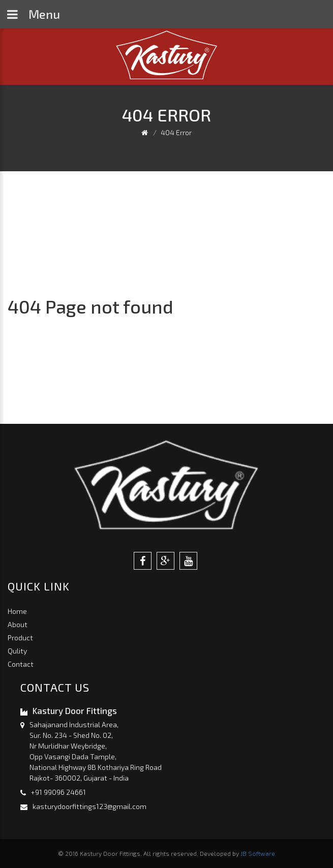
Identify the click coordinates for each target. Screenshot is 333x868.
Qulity (17, 651)
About (18, 624)
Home (17, 611)
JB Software (258, 853)
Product (20, 638)
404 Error (176, 132)
